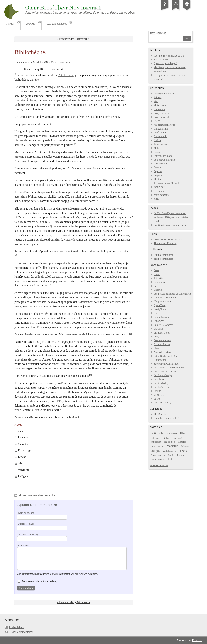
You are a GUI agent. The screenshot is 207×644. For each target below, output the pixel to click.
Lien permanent (62, 62)
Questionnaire (161, 164)
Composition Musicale (168, 183)
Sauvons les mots (163, 156)
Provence (181, 455)
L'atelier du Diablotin (165, 298)
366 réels (157, 433)
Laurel (157, 399)
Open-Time (160, 305)
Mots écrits (159, 148)
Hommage (178, 438)
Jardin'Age (159, 187)
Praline (157, 391)
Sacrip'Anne (160, 309)
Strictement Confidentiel (166, 364)
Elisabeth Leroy (162, 333)
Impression (156, 442)
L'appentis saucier (163, 301)
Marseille (172, 446)
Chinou (157, 348)
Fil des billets (16, 627)
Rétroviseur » (83, 39)
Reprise (158, 171)
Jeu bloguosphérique (164, 125)
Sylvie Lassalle (161, 317)
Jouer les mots (161, 144)
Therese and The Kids (165, 243)
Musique (158, 179)
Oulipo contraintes (163, 255)
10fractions (159, 278)
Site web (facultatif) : (29, 535)
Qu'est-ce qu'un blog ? (165, 63)
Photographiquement (164, 94)
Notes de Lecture (162, 352)
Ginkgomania (161, 129)
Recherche (158, 33)
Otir (156, 313)
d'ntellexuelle (66, 75)
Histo (156, 199)
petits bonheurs (161, 195)
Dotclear (197, 640)
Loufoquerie (160, 133)
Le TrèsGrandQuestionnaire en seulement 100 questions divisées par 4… (171, 217)
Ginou (157, 274)
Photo (183, 451)
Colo (156, 270)
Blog (183, 433)
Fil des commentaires (21, 632)
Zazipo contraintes (163, 259)
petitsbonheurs (170, 451)
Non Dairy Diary (162, 403)
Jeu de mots (170, 442)
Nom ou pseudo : (27, 513)
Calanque (155, 438)
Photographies (158, 455)
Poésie (157, 152)
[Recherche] (166, 39)
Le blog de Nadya (163, 375)
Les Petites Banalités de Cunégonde (172, 294)
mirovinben (160, 282)
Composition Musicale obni (168, 240)
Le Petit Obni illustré (164, 160)
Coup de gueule (162, 117)
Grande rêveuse (162, 344)
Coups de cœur (161, 113)
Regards (158, 175)
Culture (157, 168)
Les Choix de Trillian (165, 372)
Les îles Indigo (161, 383)
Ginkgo (166, 438)
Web (156, 101)
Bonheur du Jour (162, 340)
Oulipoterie (160, 109)
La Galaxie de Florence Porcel (169, 368)
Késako (157, 97)
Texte (170, 459)
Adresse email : (26, 524)
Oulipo (155, 451)
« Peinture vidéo (66, 39)
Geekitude (159, 191)
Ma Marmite (160, 414)
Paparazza (159, 321)
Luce (156, 286)
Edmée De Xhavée (163, 325)
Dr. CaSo (158, 329)
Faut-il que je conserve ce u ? (169, 56)
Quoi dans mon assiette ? (167, 418)
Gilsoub (158, 290)
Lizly (156, 337)
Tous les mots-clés (159, 465)
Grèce (157, 121)
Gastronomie (160, 136)
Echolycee (159, 379)
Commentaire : (26, 546)
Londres (182, 442)
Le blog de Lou (162, 387)
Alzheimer (172, 434)
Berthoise (159, 395)
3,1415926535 (161, 60)
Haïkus (157, 140)
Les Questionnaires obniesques (170, 225)
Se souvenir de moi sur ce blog (39, 581)
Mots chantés (160, 105)
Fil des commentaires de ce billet (37, 495)
